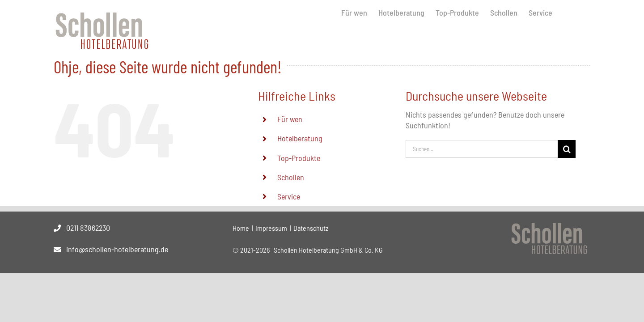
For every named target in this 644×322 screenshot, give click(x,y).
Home (241, 228)
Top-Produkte (299, 158)
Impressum (271, 228)
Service (289, 196)
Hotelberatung (300, 138)
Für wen (290, 119)
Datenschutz (311, 228)
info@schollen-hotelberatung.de (117, 249)
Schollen (291, 177)
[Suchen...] (482, 149)
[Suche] (567, 149)
